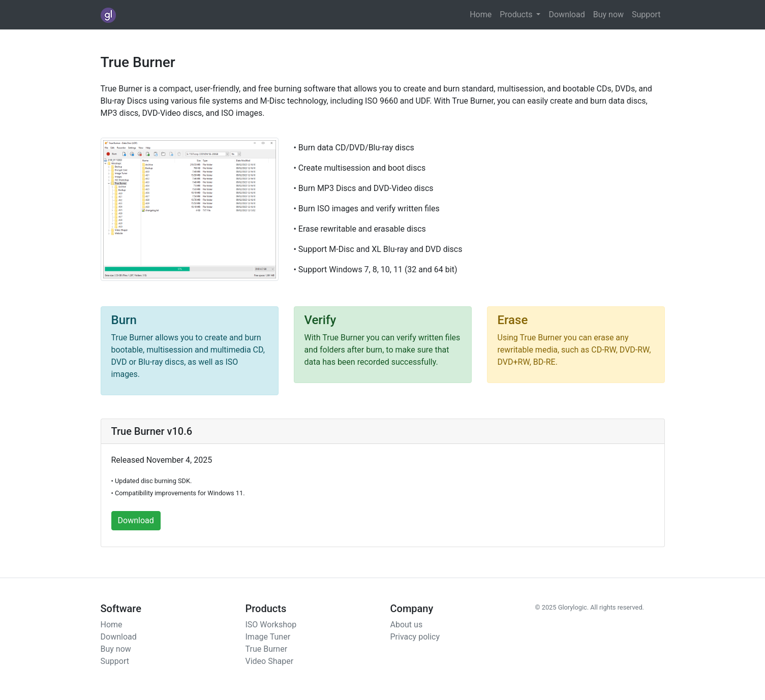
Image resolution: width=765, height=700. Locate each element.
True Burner (267, 649)
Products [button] (517, 14)
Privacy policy (415, 637)
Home (481, 14)
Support (646, 14)
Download (567, 14)
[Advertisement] (563, 201)
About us (407, 625)
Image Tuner (268, 637)
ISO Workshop (271, 625)
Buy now (608, 14)
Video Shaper (270, 661)
